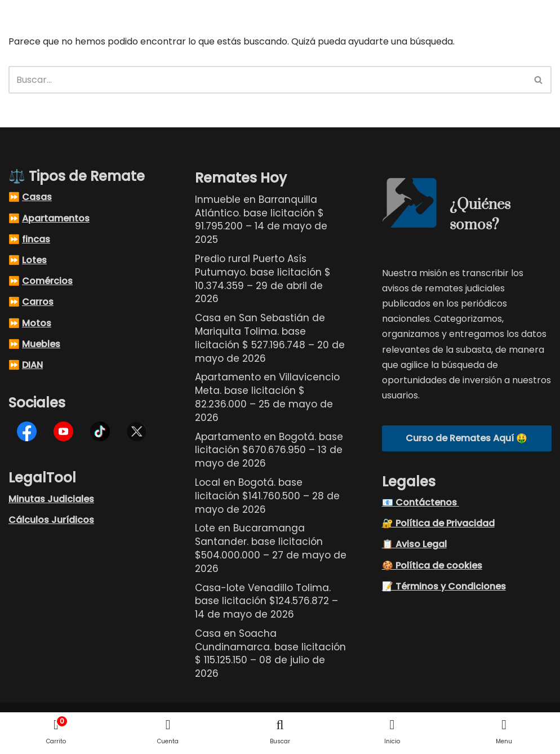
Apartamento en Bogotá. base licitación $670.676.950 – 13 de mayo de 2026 (269, 450)
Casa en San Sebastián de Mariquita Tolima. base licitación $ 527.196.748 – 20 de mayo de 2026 (270, 338)
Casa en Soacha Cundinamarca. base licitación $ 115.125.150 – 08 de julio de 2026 (270, 653)
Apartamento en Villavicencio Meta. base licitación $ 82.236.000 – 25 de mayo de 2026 (267, 397)
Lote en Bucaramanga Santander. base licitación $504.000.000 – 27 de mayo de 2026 (271, 548)
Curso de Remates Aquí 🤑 (466, 438)
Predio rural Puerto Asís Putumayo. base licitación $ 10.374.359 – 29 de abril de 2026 (263, 279)
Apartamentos (56, 218)
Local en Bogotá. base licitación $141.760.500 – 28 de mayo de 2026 (267, 496)
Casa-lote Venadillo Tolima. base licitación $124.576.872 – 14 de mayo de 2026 (266, 601)
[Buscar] (267, 80)
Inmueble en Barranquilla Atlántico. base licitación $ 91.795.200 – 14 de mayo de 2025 (261, 219)
